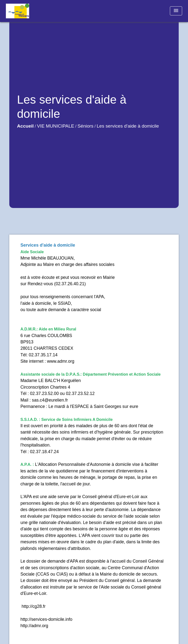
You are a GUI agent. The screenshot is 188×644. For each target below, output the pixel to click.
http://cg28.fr (33, 606)
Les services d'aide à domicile (128, 126)
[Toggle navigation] (176, 11)
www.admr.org (61, 361)
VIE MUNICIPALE (56, 126)
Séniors (85, 126)
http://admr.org (34, 626)
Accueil (25, 126)
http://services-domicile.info (46, 619)
